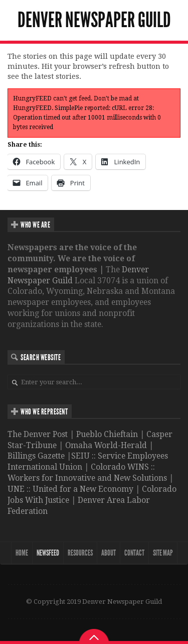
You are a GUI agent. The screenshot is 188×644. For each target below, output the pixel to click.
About (109, 553)
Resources (80, 553)
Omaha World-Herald (106, 445)
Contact (134, 553)
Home (22, 553)
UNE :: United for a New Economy (70, 489)
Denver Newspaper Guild (94, 20)
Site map (163, 553)
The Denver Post (38, 434)
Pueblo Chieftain (107, 434)
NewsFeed (48, 553)
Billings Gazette (36, 456)
